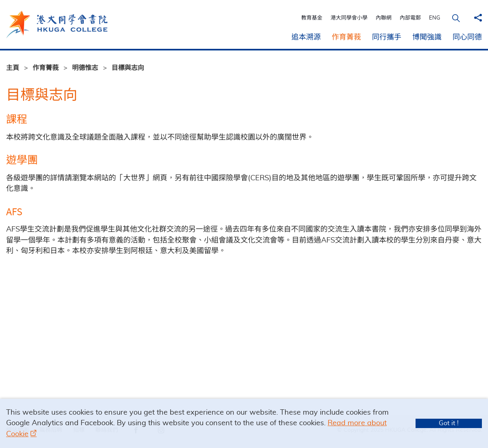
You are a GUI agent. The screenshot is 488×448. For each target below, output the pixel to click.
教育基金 (313, 18)
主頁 (13, 68)
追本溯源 (306, 37)
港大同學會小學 (350, 18)
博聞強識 (427, 37)
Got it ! (449, 423)
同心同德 (467, 37)
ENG (435, 18)
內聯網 (384, 18)
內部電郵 (411, 18)
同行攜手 (387, 37)
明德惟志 (85, 68)
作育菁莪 (346, 37)
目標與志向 (128, 68)
